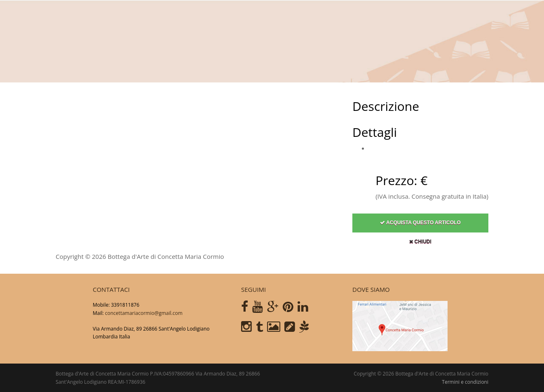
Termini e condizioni (465, 382)
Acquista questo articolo (420, 226)
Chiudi (420, 245)
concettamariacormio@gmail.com (144, 313)
